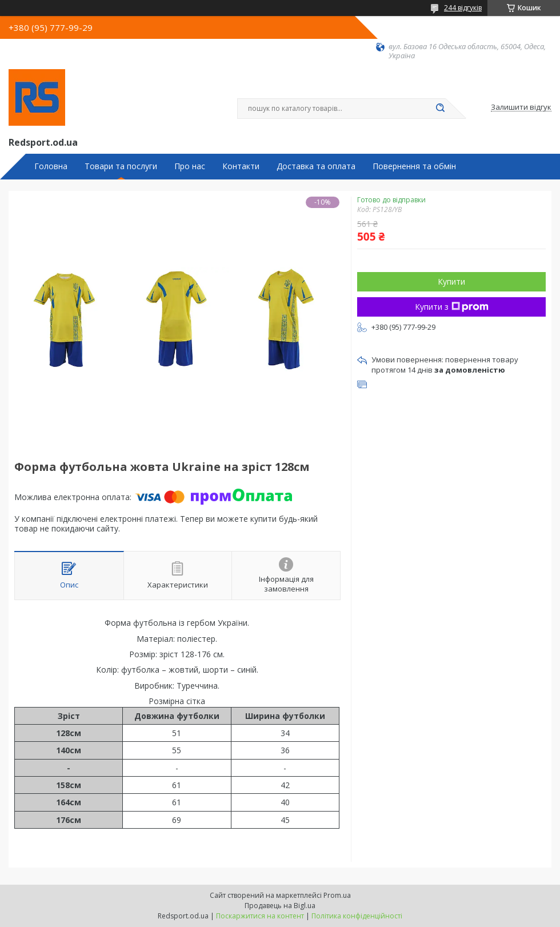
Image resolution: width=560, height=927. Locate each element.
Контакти (241, 166)
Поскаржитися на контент (260, 916)
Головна (51, 166)
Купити (451, 281)
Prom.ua (337, 895)
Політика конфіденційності (357, 916)
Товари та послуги (121, 166)
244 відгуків (463, 8)
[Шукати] (440, 109)
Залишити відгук (521, 107)
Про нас (190, 166)
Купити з (452, 307)
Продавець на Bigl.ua (280, 906)
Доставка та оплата (316, 166)
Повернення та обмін (414, 166)
